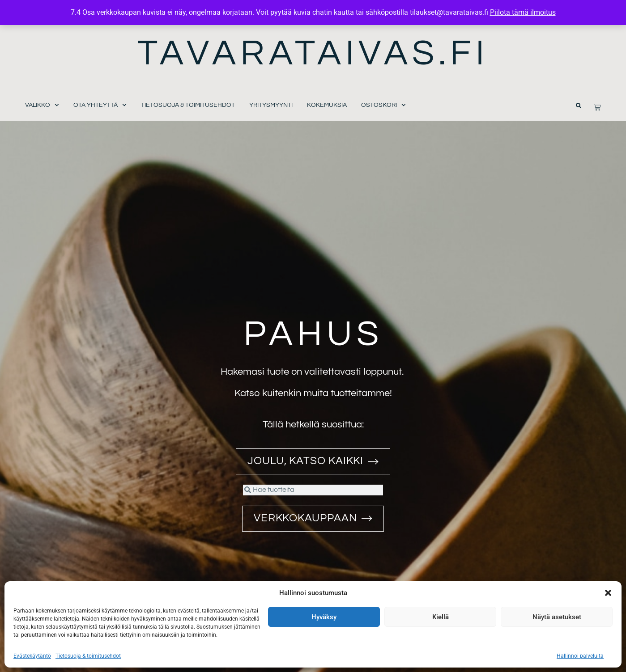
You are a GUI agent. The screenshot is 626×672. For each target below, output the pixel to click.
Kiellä (441, 617)
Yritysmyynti (271, 105)
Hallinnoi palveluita (580, 656)
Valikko (42, 105)
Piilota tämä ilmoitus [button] (523, 12)
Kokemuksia (327, 105)
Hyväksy (324, 617)
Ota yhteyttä (100, 105)
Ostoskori (383, 105)
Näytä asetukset (557, 617)
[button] (608, 593)
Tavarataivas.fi (313, 53)
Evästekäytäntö (32, 656)
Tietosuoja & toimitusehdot (88, 656)
